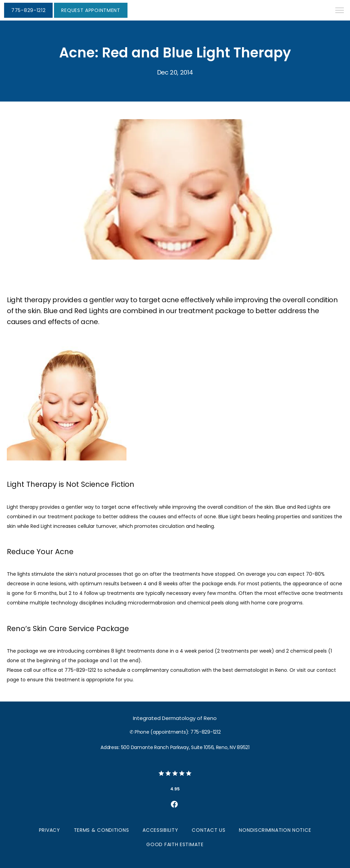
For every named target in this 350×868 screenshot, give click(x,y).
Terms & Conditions (102, 830)
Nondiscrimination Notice (275, 830)
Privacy (50, 830)
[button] (340, 11)
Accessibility (160, 830)
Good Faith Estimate (175, 844)
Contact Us (208, 830)
